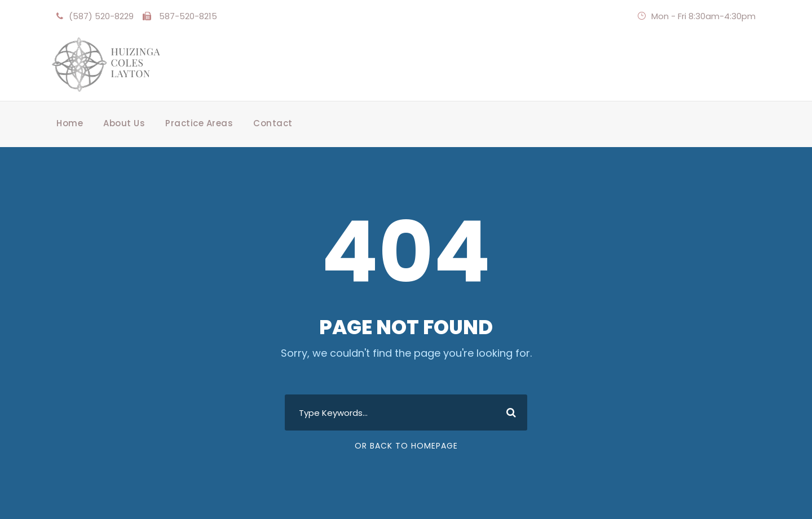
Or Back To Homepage (406, 446)
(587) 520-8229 (101, 16)
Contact (273, 123)
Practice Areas (199, 123)
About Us (124, 123)
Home (70, 123)
